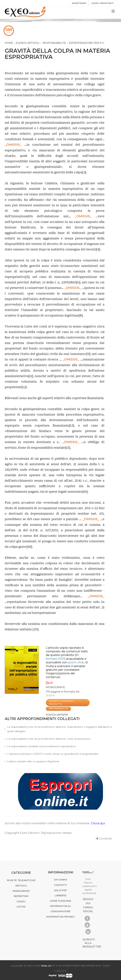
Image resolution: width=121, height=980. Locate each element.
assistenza (79, 3)
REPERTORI (21, 896)
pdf (49, 683)
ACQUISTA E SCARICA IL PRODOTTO (62, 703)
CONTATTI (60, 885)
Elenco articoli (28, 43)
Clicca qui (98, 823)
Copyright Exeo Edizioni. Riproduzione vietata (38, 833)
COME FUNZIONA (61, 901)
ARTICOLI (21, 886)
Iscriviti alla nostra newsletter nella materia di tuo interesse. (48, 823)
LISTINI (21, 907)
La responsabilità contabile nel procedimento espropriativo (41, 746)
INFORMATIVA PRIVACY (60, 917)
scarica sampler (57, 715)
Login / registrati (102, 3)
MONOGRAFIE (55, 687)
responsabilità (54, 43)
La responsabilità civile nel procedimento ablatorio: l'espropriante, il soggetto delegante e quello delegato (60, 729)
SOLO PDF (60, 890)
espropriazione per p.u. (87, 43)
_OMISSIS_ (13, 145)
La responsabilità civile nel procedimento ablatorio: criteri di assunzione (49, 739)
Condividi (105, 839)
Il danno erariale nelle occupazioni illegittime (33, 761)
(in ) (62, 657)
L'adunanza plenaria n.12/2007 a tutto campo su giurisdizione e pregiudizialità (53, 754)
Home (9, 43)
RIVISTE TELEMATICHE (21, 880)
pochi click (76, 662)
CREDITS (60, 971)
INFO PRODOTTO (58, 709)
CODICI (21, 901)
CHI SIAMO (60, 880)
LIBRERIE (60, 896)
